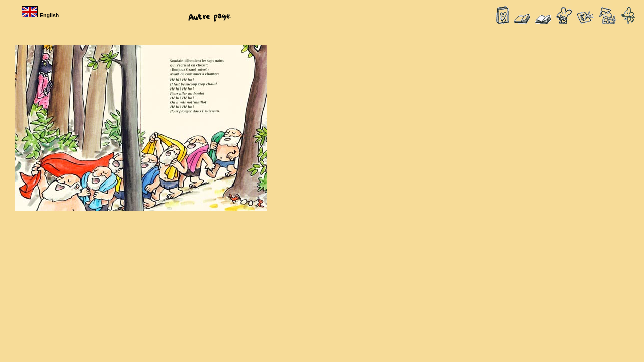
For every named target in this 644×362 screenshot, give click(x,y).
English (41, 15)
